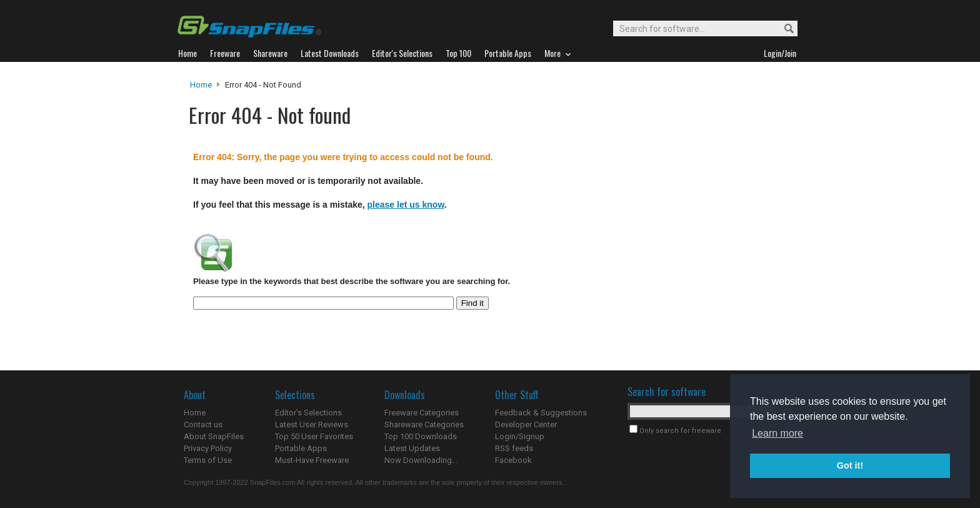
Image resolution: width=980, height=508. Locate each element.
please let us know (406, 205)
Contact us (203, 424)
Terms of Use (208, 460)
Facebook (513, 460)
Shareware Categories (424, 424)
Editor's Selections (308, 413)
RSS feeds (514, 448)
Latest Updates (412, 448)
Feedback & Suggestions (541, 413)
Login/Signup (520, 436)
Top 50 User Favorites (314, 436)
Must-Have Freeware (312, 460)
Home (201, 85)
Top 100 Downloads (421, 436)
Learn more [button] (777, 433)
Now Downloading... (421, 460)
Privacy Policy (208, 448)
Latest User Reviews (312, 424)
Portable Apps (301, 448)
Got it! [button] (850, 465)
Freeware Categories (422, 413)
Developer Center (526, 424)
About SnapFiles (214, 436)
